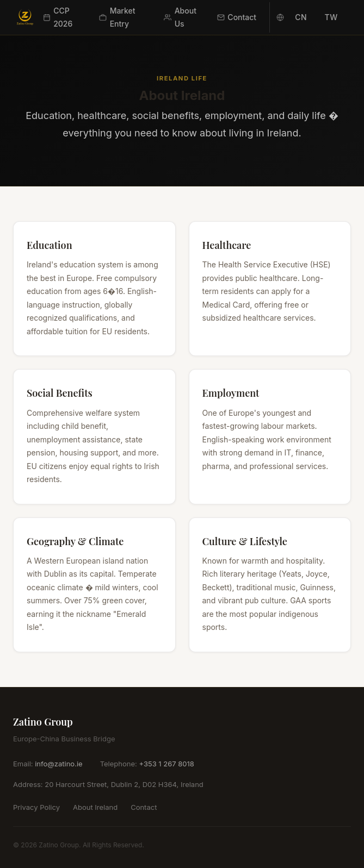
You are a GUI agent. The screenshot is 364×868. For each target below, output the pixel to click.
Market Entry (117, 17)
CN (301, 17)
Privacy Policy (36, 807)
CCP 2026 (58, 17)
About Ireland (95, 807)
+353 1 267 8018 (166, 764)
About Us (180, 17)
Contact (237, 17)
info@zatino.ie (58, 764)
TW (331, 17)
